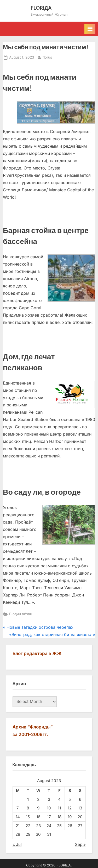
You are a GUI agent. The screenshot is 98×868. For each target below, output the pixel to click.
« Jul (17, 844)
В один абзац (21, 614)
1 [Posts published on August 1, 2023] (28, 799)
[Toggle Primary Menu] (90, 29)
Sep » (80, 844)
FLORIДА (41, 8)
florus (47, 57)
